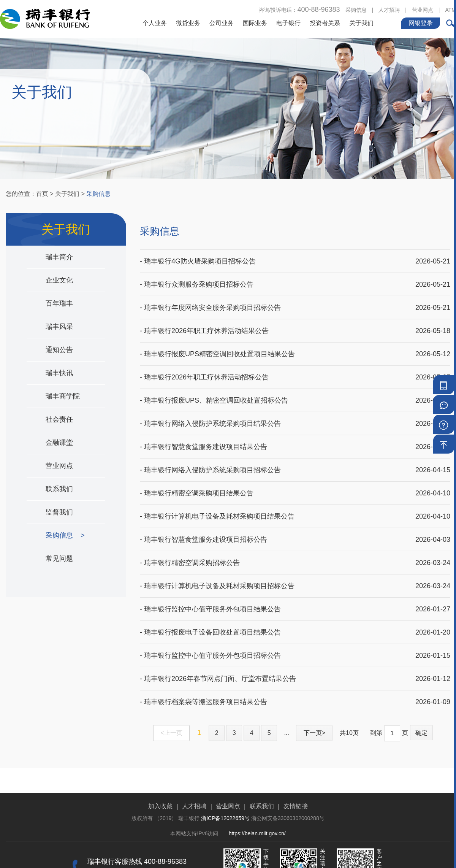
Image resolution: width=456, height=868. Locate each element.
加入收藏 (160, 830)
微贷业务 (188, 22)
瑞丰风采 (61, 327)
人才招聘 (389, 9)
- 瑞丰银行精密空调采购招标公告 (190, 555)
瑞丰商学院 (65, 396)
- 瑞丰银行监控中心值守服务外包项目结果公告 (210, 601)
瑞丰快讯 (61, 373)
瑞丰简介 (61, 257)
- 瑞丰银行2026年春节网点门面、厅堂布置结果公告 (218, 671)
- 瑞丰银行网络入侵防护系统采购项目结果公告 (210, 416)
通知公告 (61, 350)
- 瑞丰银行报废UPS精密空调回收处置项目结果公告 (217, 346)
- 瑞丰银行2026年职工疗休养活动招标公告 (204, 369)
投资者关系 (325, 22)
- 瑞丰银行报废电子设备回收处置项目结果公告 (210, 624)
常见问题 (61, 559)
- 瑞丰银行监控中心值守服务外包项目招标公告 (210, 647)
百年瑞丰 (61, 303)
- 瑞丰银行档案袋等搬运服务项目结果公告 (203, 694)
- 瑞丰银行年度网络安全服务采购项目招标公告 (210, 300)
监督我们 (61, 512)
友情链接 (296, 830)
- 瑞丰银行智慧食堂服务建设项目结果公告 (203, 439)
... (287, 733)
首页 (42, 194)
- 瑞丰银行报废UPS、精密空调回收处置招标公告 (214, 392)
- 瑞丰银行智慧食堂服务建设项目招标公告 (203, 532)
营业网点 (423, 9)
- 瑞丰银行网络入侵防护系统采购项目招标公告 (210, 462)
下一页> (314, 733)
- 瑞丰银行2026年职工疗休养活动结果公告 (204, 323)
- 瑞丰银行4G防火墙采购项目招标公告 (198, 253)
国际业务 (255, 22)
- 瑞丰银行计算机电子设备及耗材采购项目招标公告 (217, 578)
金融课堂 (61, 443)
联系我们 (61, 489)
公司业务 (222, 22)
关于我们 (361, 22)
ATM (450, 9)
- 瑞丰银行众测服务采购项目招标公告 (197, 276)
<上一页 (172, 733)
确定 (421, 733)
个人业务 (155, 22)
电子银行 (288, 22)
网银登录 (421, 22)
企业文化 (61, 280)
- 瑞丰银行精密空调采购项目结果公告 (197, 485)
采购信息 (356, 9)
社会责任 (61, 419)
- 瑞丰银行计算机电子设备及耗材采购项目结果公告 (217, 508)
